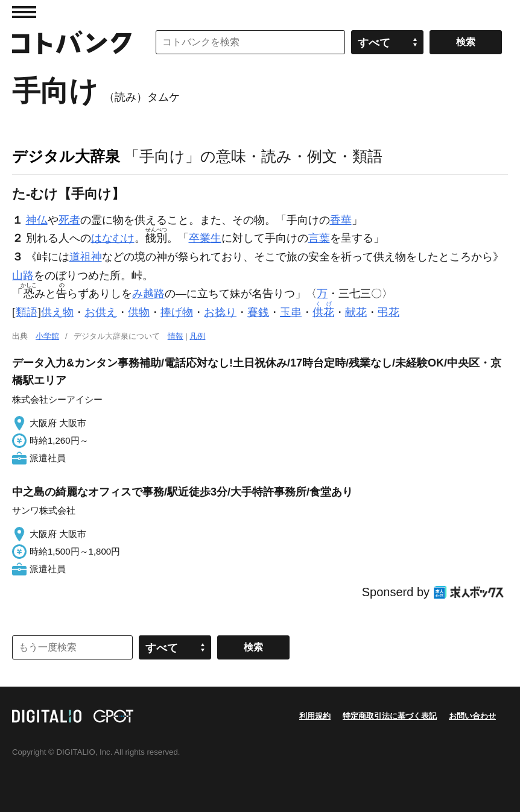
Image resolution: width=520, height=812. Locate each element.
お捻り (220, 312)
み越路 (148, 294)
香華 (341, 220)
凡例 (197, 336)
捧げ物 (177, 312)
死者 (69, 220)
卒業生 (205, 238)
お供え (101, 312)
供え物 (57, 312)
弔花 (388, 312)
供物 (139, 312)
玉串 (291, 312)
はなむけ (113, 238)
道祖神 (86, 257)
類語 (27, 312)
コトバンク (72, 42)
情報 (176, 336)
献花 (356, 312)
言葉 (319, 238)
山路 (23, 275)
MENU (24, 12)
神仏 (37, 220)
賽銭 (258, 312)
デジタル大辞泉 (66, 156)
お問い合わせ (472, 716)
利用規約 (315, 716)
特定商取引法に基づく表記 (390, 716)
